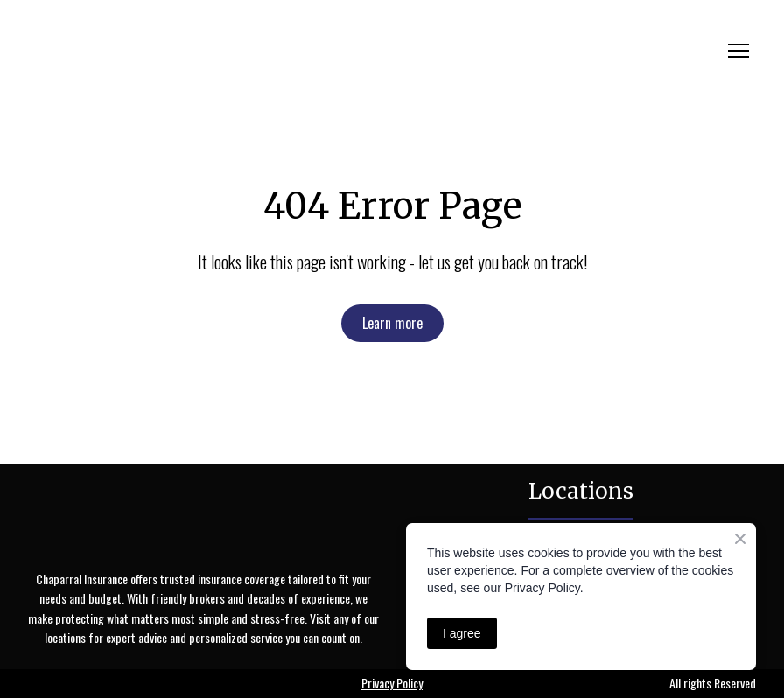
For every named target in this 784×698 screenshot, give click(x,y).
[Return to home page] (187, 51)
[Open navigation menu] (738, 51)
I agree (462, 633)
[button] (392, 323)
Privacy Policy (392, 683)
